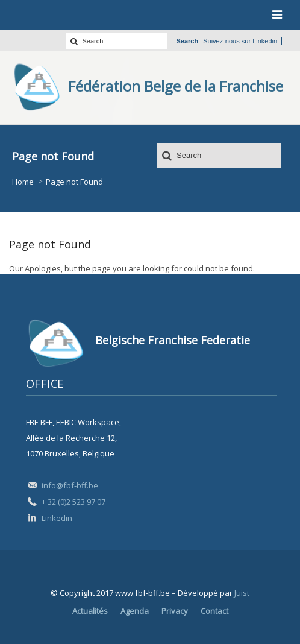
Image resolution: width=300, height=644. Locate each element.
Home (23, 182)
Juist (242, 593)
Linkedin (265, 41)
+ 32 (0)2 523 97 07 (73, 502)
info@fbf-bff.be (70, 485)
